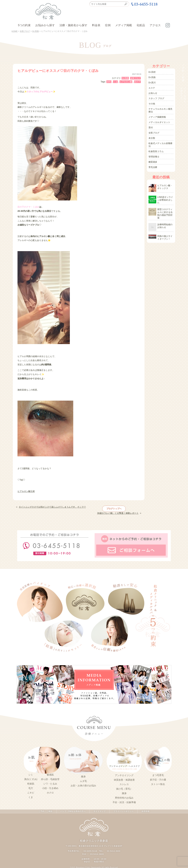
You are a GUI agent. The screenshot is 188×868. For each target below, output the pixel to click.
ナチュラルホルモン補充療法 (160, 110)
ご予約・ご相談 (45, 811)
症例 (108, 25)
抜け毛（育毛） (124, 789)
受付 (151, 127)
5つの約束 (24, 25)
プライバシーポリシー (124, 811)
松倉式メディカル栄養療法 (160, 145)
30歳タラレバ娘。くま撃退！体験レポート (118, 513)
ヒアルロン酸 (126, 82)
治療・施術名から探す (73, 25)
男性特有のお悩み (124, 798)
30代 (109, 82)
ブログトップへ (114, 509)
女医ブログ (135, 78)
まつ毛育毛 (158, 775)
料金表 (96, 25)
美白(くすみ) (31, 779)
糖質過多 (153, 162)
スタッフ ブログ (156, 98)
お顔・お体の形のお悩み (83, 786)
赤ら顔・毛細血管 (50, 779)
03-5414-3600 (114, 851)
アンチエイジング (124, 775)
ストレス (124, 784)
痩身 (83, 777)
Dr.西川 (152, 83)
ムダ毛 (83, 781)
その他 (152, 104)
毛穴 (31, 788)
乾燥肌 (31, 784)
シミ (31, 775)
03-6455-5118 (90, 851)
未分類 (152, 138)
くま (115, 82)
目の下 (137, 82)
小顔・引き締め (50, 788)
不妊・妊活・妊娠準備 (124, 802)
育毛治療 (153, 167)
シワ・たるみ (50, 784)
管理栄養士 (154, 157)
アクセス (155, 25)
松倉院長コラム (156, 151)
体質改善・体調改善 (124, 780)
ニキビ (31, 793)
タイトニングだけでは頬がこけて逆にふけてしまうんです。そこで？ (52, 507)
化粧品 (141, 25)
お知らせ (153, 93)
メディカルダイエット (159, 122)
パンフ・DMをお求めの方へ (73, 811)
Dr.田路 (125, 78)
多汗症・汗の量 (158, 780)
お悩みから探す (45, 25)
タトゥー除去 (158, 784)
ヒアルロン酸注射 (26, 491)
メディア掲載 (124, 25)
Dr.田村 (152, 72)
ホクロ (50, 793)
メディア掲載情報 (157, 117)
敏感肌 (50, 775)
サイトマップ (100, 811)
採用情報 (146, 811)
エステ (152, 88)
